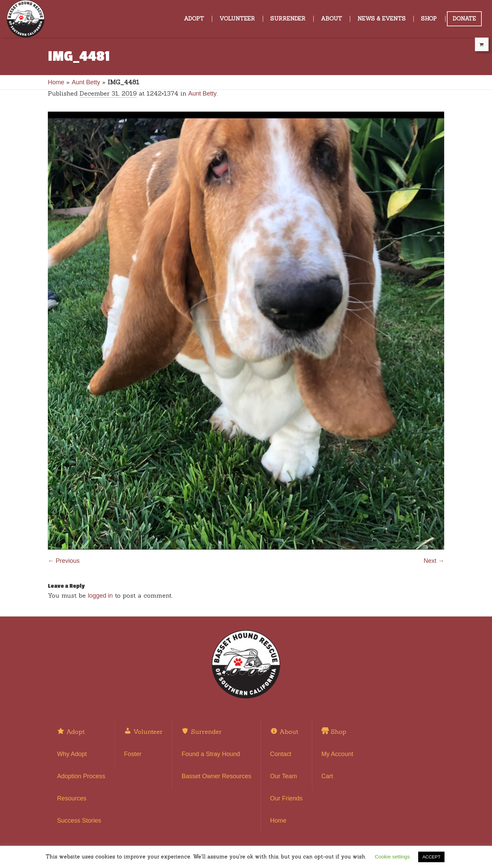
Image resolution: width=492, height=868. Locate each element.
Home (56, 82)
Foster (133, 754)
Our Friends (286, 798)
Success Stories (79, 821)
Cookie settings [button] (392, 857)
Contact (281, 754)
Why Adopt (72, 754)
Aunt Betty (86, 82)
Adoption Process (81, 776)
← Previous (64, 561)
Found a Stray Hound (211, 754)
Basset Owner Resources (216, 776)
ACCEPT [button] (431, 857)
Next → (434, 561)
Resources (72, 798)
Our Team (284, 776)
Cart (327, 776)
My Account (337, 754)
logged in (100, 596)
